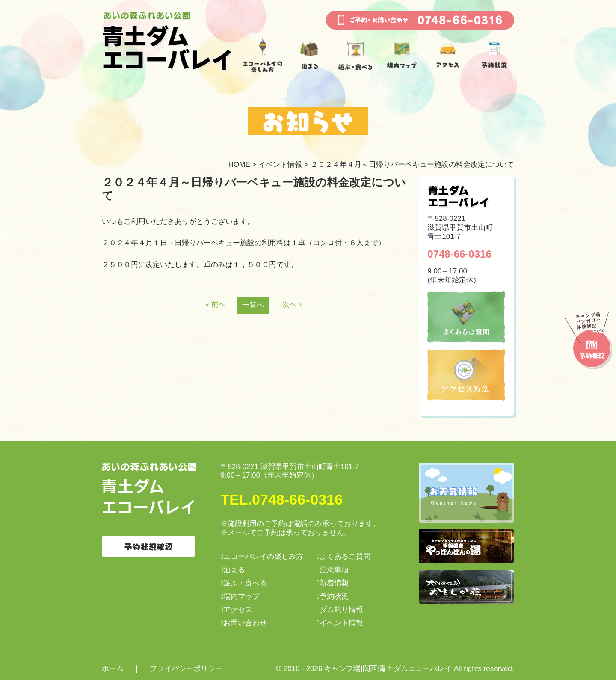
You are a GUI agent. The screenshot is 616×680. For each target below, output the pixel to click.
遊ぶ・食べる (245, 583)
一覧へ (253, 305)
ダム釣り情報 (341, 610)
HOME (239, 165)
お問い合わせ (245, 623)
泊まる (234, 570)
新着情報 (334, 583)
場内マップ (241, 596)
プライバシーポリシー (186, 669)
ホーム (113, 669)
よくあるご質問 (345, 557)
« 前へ (216, 304)
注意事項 (334, 570)
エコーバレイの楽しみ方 (263, 557)
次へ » (293, 304)
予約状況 (334, 596)
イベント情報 (280, 165)
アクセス (238, 610)
